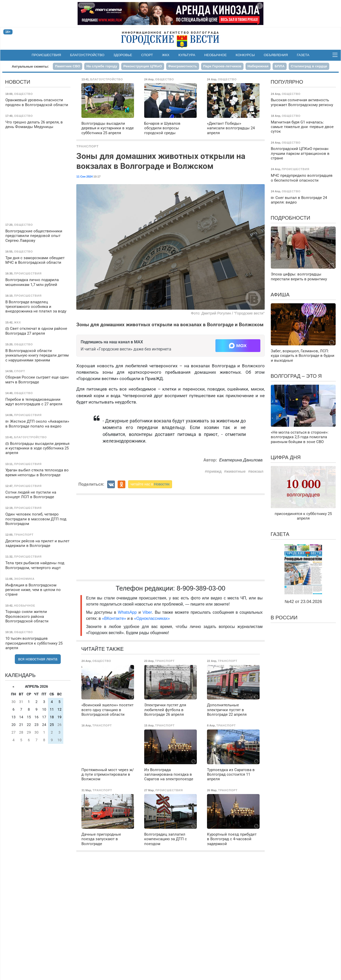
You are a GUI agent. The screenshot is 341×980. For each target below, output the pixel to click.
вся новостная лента (38, 659)
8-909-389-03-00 (201, 588)
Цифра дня (286, 457)
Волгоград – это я (296, 376)
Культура (187, 55)
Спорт (147, 55)
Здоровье (123, 55)
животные (236, 471)
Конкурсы (245, 55)
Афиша (280, 295)
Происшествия (46, 55)
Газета (303, 55)
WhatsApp (128, 612)
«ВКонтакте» (114, 618)
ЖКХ (166, 55)
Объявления (276, 55)
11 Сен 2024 (84, 177)
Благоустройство (87, 55)
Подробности (290, 218)
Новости (18, 82)
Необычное (215, 55)
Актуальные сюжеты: (30, 66)
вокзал (257, 471)
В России (284, 618)
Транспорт (87, 146)
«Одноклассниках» (152, 618)
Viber (147, 612)
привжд (214, 471)
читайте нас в (150, 484)
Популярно (287, 82)
